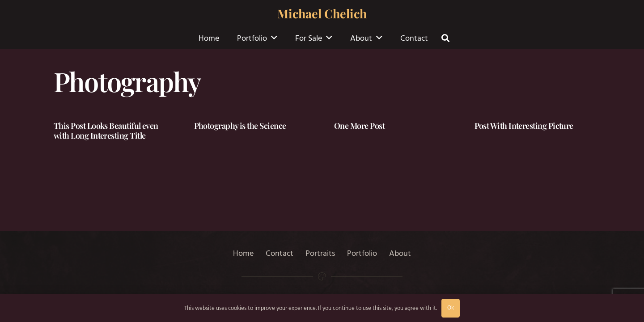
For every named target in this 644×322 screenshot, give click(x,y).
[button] (274, 38)
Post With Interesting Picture (524, 126)
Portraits (320, 253)
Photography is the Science (240, 126)
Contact (280, 253)
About (400, 253)
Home (243, 253)
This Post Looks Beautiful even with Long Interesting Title (106, 131)
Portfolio (362, 253)
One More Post (359, 126)
